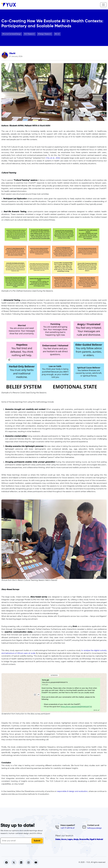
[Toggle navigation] (103, 5)
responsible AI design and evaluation (72, 791)
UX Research (30, 34)
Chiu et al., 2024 (53, 158)
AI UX (58, 34)
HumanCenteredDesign (12, 34)
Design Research (45, 34)
